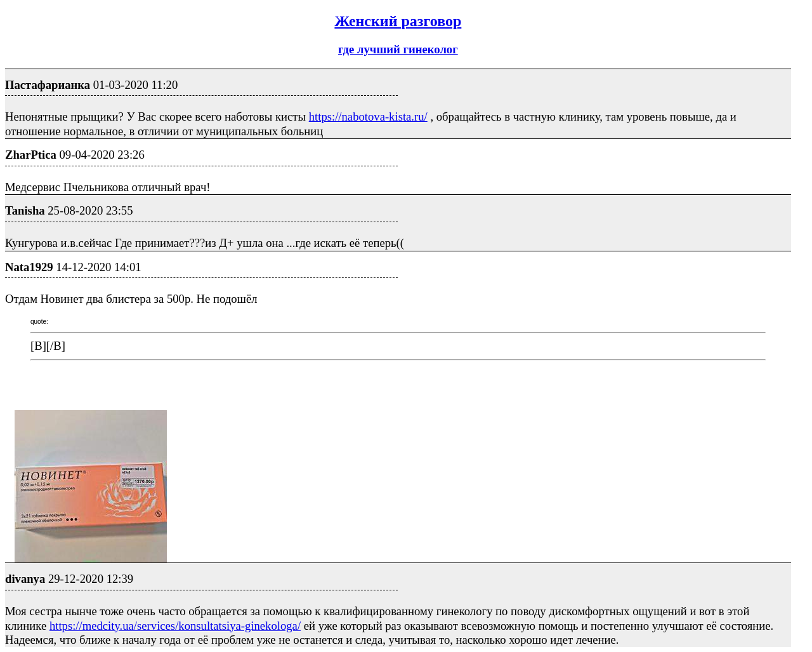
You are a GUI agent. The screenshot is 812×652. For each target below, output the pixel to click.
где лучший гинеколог (398, 49)
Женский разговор (398, 21)
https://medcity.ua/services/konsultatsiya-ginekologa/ (175, 626)
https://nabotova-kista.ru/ (368, 116)
